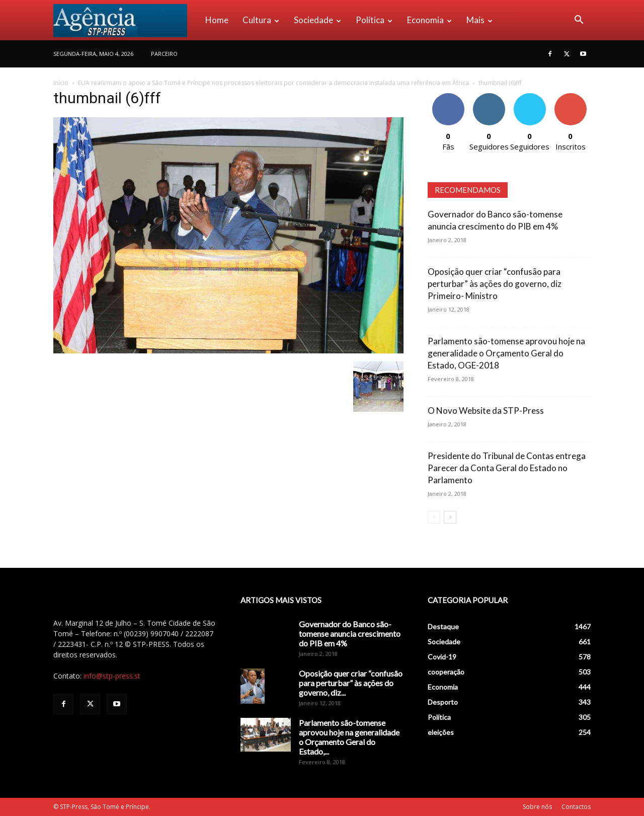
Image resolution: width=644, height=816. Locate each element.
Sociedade (317, 20)
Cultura (261, 20)
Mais (479, 20)
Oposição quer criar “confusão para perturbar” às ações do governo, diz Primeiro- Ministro (495, 284)
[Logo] (126, 20)
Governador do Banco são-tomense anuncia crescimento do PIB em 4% (350, 634)
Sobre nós (537, 807)
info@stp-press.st (112, 676)
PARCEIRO (164, 54)
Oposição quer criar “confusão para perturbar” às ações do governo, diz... (351, 683)
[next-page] (450, 517)
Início (61, 83)
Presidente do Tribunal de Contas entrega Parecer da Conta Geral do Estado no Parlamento (507, 468)
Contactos (576, 807)
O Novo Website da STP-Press (486, 411)
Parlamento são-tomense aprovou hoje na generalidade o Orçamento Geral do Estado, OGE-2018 (506, 353)
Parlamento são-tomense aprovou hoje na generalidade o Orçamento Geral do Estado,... (349, 737)
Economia (429, 20)
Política (374, 20)
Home (217, 20)
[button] (579, 21)
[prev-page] (434, 517)
